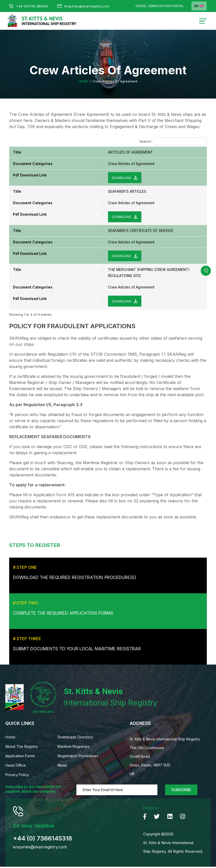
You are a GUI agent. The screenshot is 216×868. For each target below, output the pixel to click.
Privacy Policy (17, 776)
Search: (173, 141)
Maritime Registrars (73, 748)
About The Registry (22, 748)
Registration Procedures (78, 757)
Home (83, 81)
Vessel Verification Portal (159, 6)
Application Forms (20, 757)
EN (199, 6)
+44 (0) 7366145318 (43, 840)
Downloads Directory (75, 738)
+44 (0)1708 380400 (29, 6)
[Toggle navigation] (203, 21)
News (62, 767)
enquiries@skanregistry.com (83, 6)
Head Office (16, 767)
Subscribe (181, 791)
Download (121, 178)
